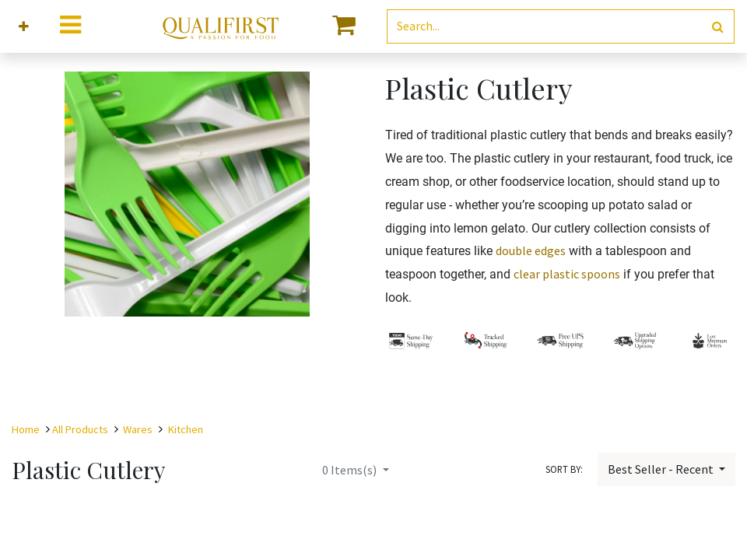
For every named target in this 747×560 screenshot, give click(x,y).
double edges (531, 250)
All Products (80, 429)
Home (26, 429)
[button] (24, 27)
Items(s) (351, 470)
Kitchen (186, 429)
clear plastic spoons (567, 274)
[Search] (718, 27)
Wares (138, 429)
